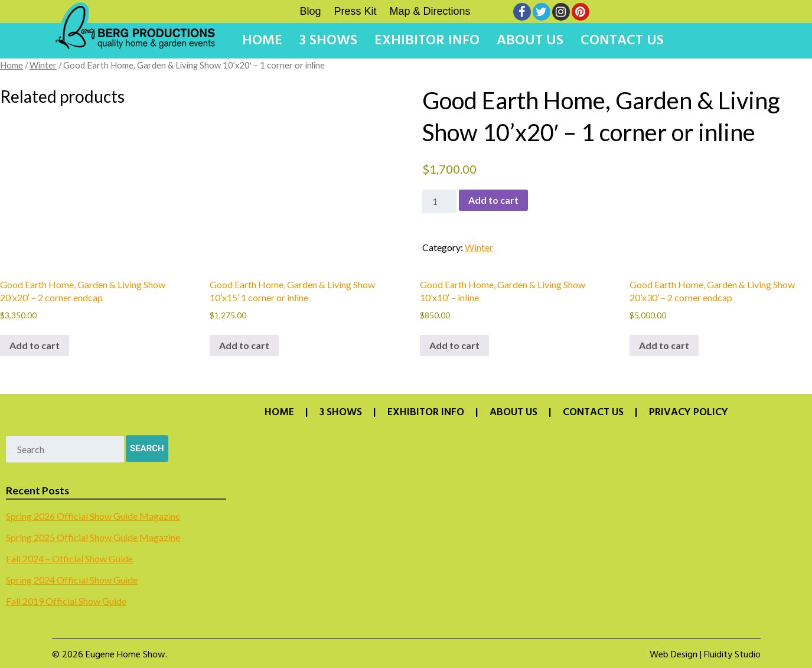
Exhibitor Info (427, 41)
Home (262, 41)
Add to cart (493, 200)
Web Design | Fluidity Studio (705, 655)
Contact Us (622, 41)
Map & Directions (430, 11)
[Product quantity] (439, 201)
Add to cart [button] (35, 345)
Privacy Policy (689, 413)
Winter (43, 65)
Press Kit (356, 11)
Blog (311, 11)
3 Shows (328, 41)
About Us (530, 41)
